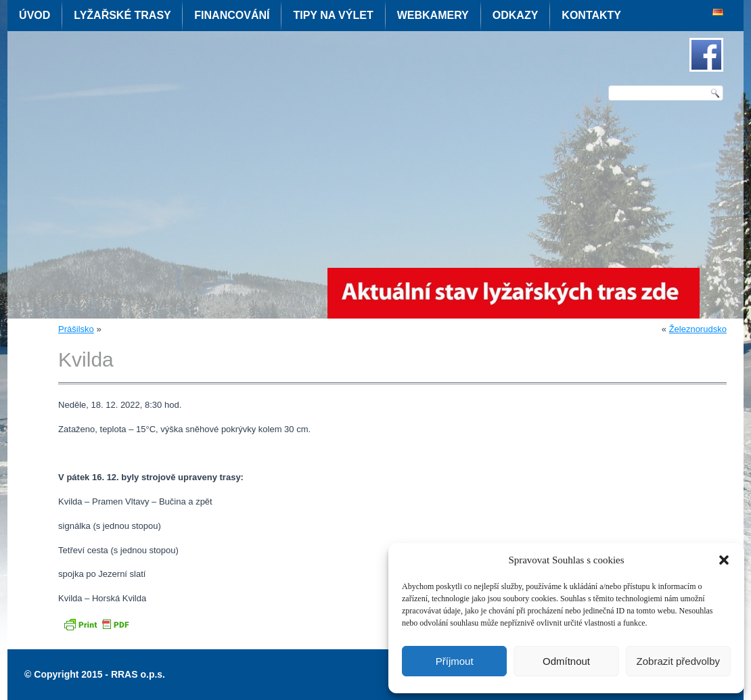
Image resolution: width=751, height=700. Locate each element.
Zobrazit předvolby (678, 661)
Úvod (35, 15)
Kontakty (591, 15)
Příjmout (455, 661)
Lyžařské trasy (122, 15)
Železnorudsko (698, 329)
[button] (724, 560)
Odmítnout (566, 661)
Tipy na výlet (333, 15)
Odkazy (516, 15)
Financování (232, 15)
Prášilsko (76, 329)
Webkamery (433, 15)
